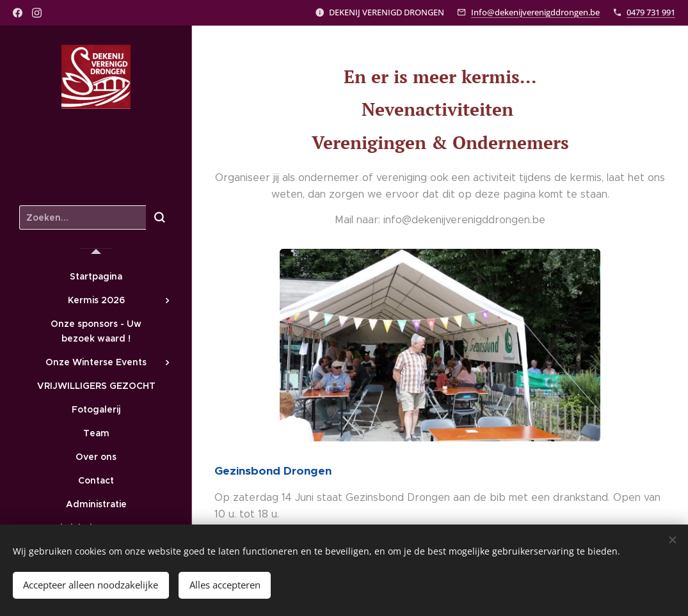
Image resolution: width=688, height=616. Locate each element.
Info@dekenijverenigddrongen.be (535, 12)
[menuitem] (96, 277)
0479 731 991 (651, 12)
